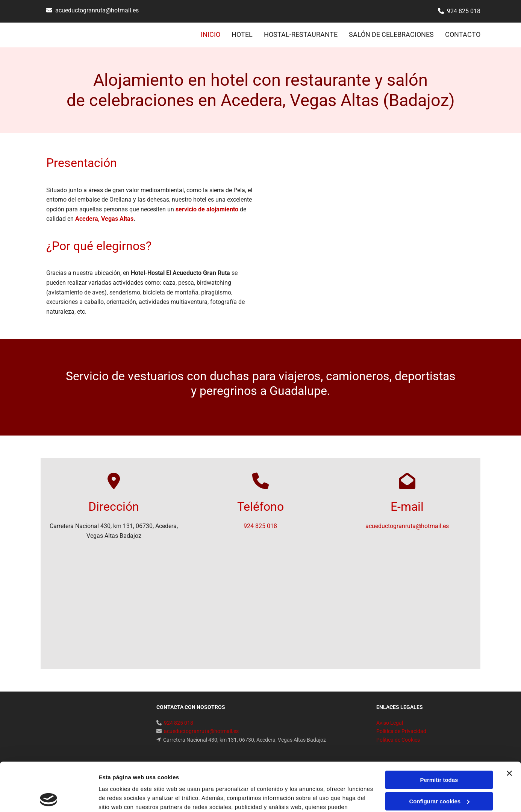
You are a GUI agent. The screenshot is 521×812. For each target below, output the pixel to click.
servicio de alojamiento (207, 209)
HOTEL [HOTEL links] (242, 34)
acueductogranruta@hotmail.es (97, 10)
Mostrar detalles (120, 797)
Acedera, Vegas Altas (104, 219)
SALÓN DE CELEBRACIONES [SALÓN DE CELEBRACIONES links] (391, 34)
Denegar (439, 774)
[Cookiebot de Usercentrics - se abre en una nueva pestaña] (49, 797)
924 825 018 (464, 11)
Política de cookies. (218, 776)
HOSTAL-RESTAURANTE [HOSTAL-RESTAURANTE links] (301, 34)
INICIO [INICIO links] (211, 34)
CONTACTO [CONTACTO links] (463, 34)
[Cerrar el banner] (509, 725)
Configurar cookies (439, 752)
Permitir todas (439, 731)
